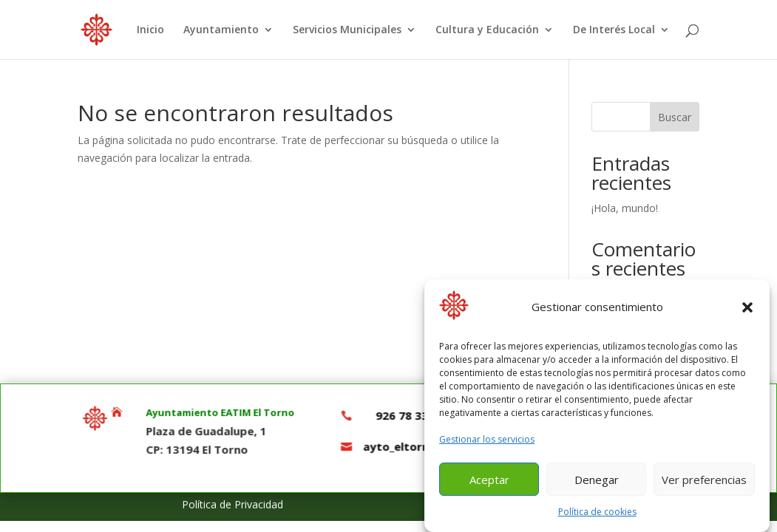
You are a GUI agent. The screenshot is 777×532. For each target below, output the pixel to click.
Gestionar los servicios (487, 443)
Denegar (597, 484)
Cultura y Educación (487, 30)
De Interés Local (614, 30)
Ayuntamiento (221, 30)
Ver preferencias (704, 484)
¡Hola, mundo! (625, 208)
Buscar (675, 117)
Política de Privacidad (233, 504)
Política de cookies (597, 516)
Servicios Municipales (347, 30)
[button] (747, 312)
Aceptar (489, 484)
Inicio (150, 30)
